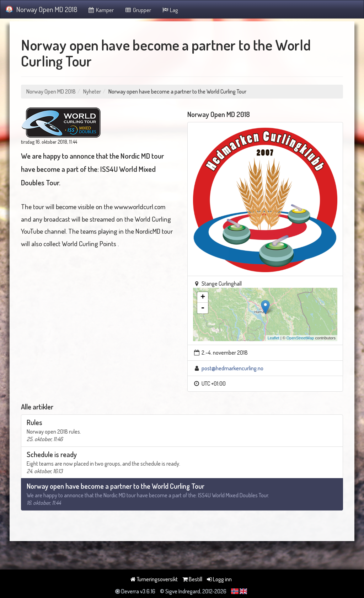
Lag (170, 10)
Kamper (101, 10)
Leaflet (274, 338)
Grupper (138, 10)
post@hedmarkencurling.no (232, 368)
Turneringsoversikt (154, 579)
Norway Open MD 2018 (41, 9)
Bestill (192, 579)
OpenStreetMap (300, 338)
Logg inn (219, 579)
